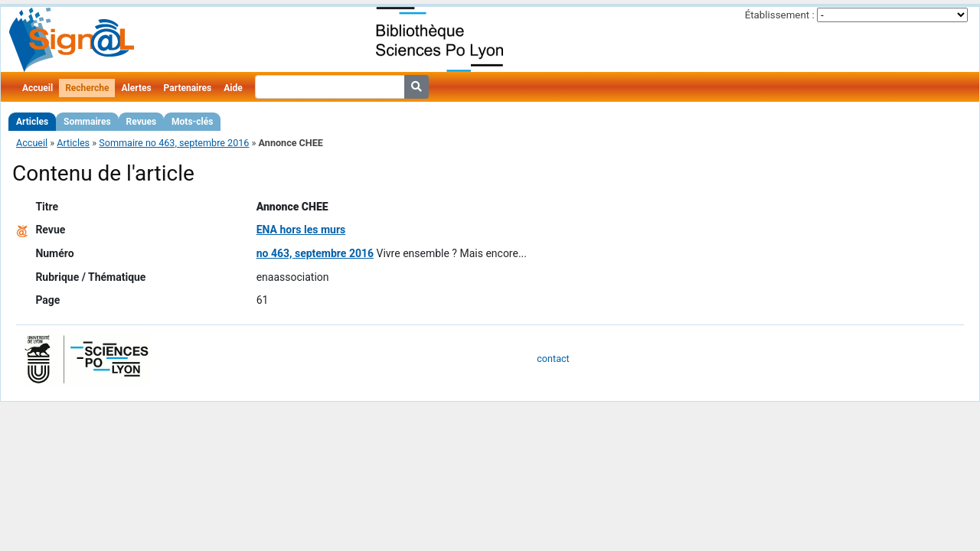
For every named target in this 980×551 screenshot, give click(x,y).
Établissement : (780, 15)
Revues (142, 122)
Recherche (87, 88)
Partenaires (188, 88)
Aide (233, 88)
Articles (32, 122)
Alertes (136, 88)
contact (553, 359)
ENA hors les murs (301, 230)
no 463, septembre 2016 (315, 253)
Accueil (38, 88)
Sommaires (87, 122)
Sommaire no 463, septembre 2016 (174, 143)
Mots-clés (192, 122)
